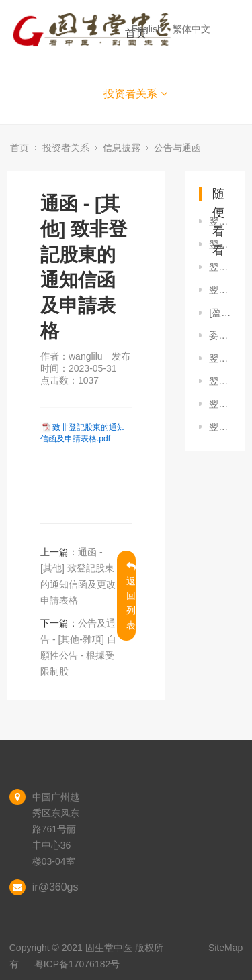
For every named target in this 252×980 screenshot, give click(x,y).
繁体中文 (193, 29)
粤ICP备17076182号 (77, 964)
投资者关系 (135, 94)
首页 (19, 148)
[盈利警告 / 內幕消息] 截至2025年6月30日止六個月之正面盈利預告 (220, 313)
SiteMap (225, 948)
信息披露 (122, 148)
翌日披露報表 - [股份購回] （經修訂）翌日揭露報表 (220, 267)
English (149, 29)
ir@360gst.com (69, 887)
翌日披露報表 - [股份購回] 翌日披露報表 (220, 221)
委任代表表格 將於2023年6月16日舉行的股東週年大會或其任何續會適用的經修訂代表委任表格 (220, 335)
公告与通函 (177, 148)
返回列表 (131, 596)
